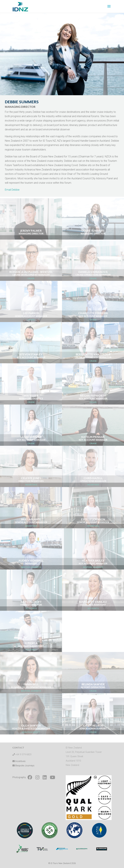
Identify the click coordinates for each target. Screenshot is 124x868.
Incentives (20, 761)
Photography (19, 777)
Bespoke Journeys (25, 766)
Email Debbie (12, 190)
